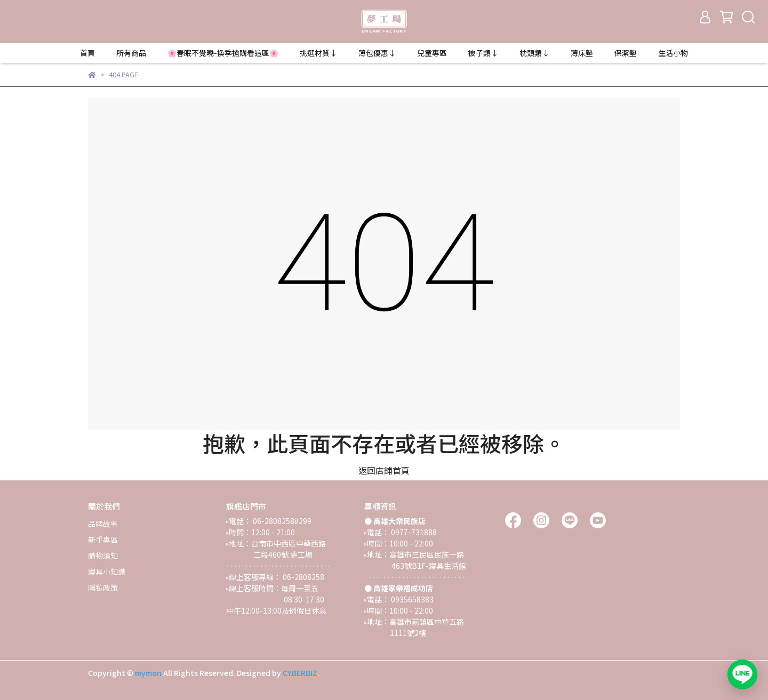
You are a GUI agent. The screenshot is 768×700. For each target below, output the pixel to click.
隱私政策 (103, 588)
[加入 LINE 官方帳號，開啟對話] (742, 674)
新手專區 (103, 540)
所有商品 (131, 53)
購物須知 (103, 556)
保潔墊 (626, 53)
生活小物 (673, 53)
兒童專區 (432, 53)
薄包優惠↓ (377, 53)
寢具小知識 (107, 572)
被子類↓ (483, 53)
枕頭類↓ (534, 53)
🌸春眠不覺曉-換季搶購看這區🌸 (223, 53)
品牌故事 (103, 524)
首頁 (87, 53)
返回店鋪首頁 (384, 470)
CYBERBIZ (300, 673)
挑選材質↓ (318, 53)
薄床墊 (582, 53)
